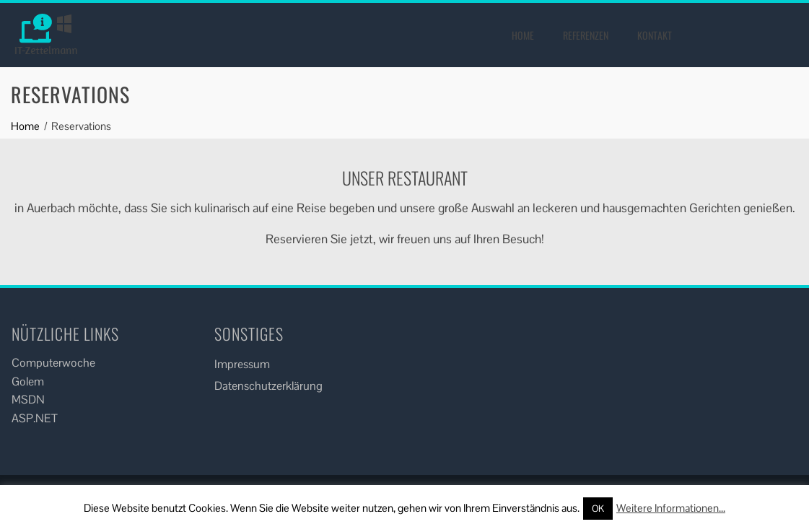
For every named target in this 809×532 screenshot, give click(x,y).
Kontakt (655, 35)
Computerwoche (53, 363)
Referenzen (586, 35)
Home (523, 35)
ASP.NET (35, 418)
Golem (28, 381)
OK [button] (598, 509)
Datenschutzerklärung (268, 386)
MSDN (28, 400)
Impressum (242, 364)
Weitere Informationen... (671, 508)
